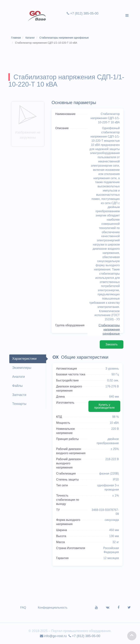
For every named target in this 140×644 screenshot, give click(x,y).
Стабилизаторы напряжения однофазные (109, 329)
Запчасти (19, 395)
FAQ (23, 608)
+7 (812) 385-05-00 (83, 13)
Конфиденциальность (52, 608)
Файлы (17, 386)
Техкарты (19, 404)
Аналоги (19, 377)
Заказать (112, 344)
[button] (132, 636)
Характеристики (24, 359)
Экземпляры (22, 368)
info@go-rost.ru (53, 636)
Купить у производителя (104, 406)
